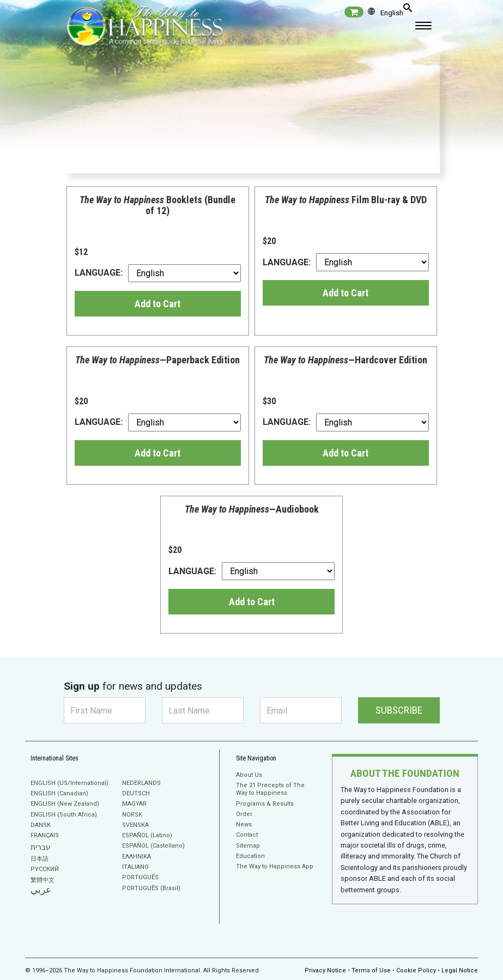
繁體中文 (43, 880)
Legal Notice (460, 966)
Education (250, 856)
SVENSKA (135, 825)
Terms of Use (371, 966)
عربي (41, 890)
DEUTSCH (136, 793)
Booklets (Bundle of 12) (157, 205)
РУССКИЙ (45, 869)
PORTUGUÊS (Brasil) (151, 888)
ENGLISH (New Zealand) (65, 804)
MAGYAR (134, 804)
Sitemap (248, 846)
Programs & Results (265, 804)
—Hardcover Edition (346, 360)
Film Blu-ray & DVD (346, 200)
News (244, 824)
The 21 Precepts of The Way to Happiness (270, 789)
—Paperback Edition (157, 360)
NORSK (132, 815)
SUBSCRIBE (399, 710)
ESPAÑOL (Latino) (147, 835)
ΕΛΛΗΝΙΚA (137, 857)
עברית (41, 847)
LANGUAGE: (158, 273)
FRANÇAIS (45, 835)
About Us (249, 775)
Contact (247, 835)
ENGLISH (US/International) (69, 783)
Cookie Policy (416, 966)
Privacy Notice (325, 966)
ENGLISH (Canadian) (59, 793)
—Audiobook (252, 509)
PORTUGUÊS (140, 877)
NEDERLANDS (141, 783)
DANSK (41, 825)
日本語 (40, 859)
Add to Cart (157, 304)
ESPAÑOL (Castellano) (153, 846)
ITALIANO (135, 867)
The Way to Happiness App (275, 866)
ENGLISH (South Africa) (64, 815)
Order (244, 814)
